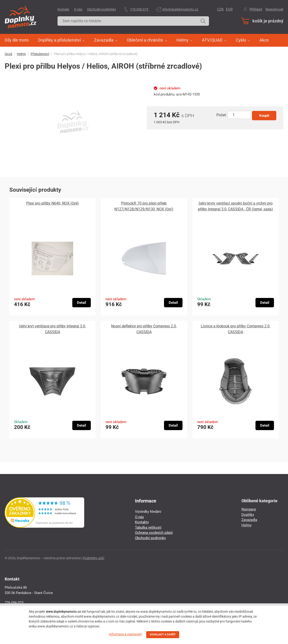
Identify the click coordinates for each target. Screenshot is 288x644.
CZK (220, 9)
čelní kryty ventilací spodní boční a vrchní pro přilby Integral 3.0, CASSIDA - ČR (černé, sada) (235, 206)
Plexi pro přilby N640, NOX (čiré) (53, 203)
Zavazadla (249, 520)
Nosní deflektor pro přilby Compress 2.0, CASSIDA (144, 329)
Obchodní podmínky (102, 9)
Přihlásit (256, 9)
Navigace (249, 509)
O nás (78, 9)
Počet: (222, 115)
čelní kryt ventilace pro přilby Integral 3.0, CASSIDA (52, 329)
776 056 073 (139, 9)
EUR (229, 9)
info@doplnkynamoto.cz (180, 9)
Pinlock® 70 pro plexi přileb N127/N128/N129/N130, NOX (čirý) (144, 206)
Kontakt (63, 9)
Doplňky (248, 515)
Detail (82, 303)
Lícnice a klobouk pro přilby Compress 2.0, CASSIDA (235, 329)
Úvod (8, 54)
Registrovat (274, 9)
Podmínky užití (93, 558)
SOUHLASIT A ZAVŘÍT (163, 635)
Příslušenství (40, 54)
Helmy (21, 54)
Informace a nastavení (125, 634)
